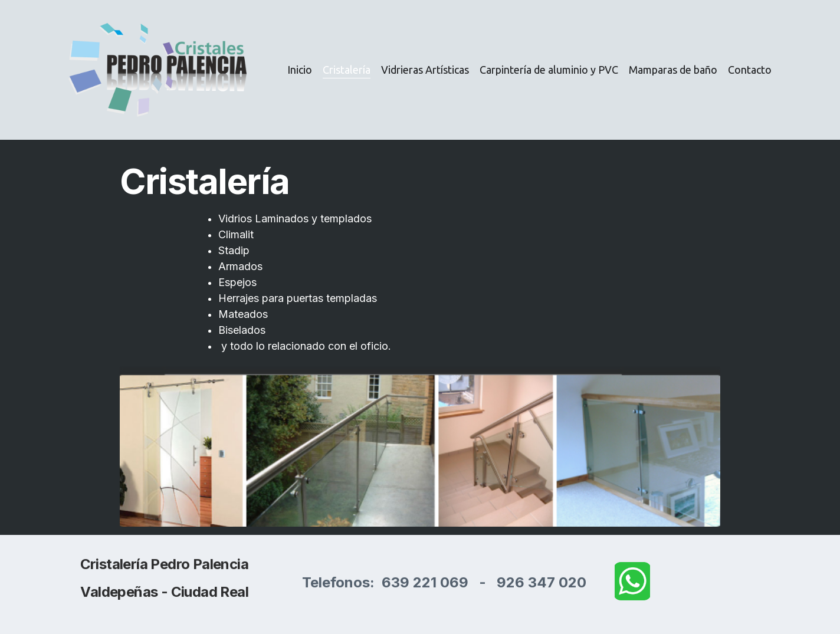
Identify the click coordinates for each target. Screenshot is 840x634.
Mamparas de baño (673, 70)
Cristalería (347, 70)
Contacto (750, 70)
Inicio (300, 70)
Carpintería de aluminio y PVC (549, 70)
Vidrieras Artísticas (425, 70)
